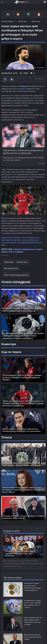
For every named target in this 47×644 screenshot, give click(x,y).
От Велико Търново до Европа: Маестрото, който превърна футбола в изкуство (22, 310)
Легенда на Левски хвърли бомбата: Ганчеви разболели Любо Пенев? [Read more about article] (23, 517)
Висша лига (22, 262)
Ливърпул (23, 86)
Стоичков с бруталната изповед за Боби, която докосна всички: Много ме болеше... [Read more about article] (22, 464)
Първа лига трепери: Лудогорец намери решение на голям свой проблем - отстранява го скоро (33, 634)
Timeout (6, 437)
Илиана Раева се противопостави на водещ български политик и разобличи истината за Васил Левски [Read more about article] (23, 490)
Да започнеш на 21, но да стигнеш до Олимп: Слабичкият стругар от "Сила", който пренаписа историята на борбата (23, 336)
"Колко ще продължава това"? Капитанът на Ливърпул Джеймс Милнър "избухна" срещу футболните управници (23, 403)
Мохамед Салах (11, 268)
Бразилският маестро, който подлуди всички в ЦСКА (33, 622)
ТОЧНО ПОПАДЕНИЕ (16, 282)
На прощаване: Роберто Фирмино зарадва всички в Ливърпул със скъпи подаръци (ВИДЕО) (22, 377)
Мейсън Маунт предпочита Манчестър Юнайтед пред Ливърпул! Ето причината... (22, 430)
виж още (41, 163)
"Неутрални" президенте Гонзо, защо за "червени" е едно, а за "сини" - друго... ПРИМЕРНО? (20, 553)
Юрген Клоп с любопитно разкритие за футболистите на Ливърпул (23, 152)
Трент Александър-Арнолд (16, 275)
